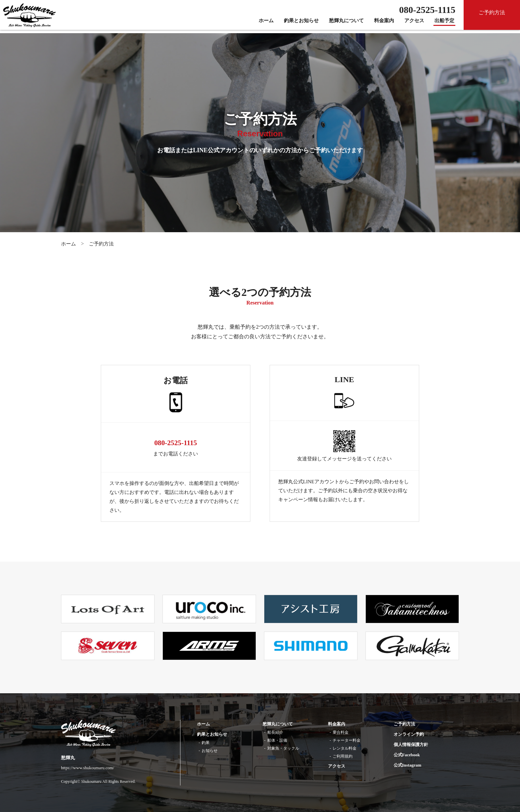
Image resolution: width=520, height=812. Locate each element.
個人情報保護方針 (411, 744)
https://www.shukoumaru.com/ (88, 768)
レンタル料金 (345, 748)
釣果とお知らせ (301, 24)
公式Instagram (408, 765)
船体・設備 (277, 740)
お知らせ (210, 751)
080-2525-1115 (176, 443)
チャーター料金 (347, 740)
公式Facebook (407, 755)
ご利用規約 (343, 756)
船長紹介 (275, 732)
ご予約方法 (101, 244)
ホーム (266, 24)
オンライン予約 (409, 734)
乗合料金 (341, 732)
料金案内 (384, 24)
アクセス (414, 24)
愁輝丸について (346, 24)
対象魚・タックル (283, 748)
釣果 (206, 743)
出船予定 (444, 24)
